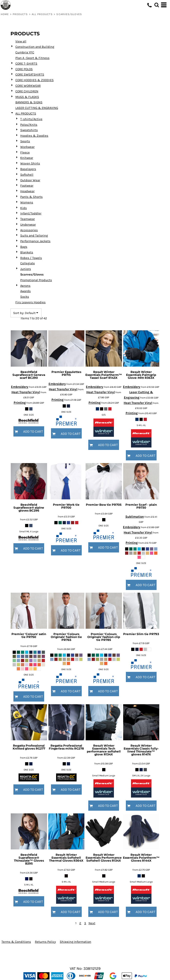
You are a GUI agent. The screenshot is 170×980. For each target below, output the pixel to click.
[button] (157, 5)
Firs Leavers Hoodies (30, 302)
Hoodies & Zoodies (34, 136)
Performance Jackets (35, 241)
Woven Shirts (30, 163)
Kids (24, 208)
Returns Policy (45, 942)
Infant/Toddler (31, 213)
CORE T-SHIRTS (26, 63)
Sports (25, 141)
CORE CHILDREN (27, 91)
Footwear (27, 186)
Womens (27, 202)
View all (21, 41)
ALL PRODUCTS (42, 14)
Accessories (29, 230)
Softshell (27, 175)
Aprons (25, 286)
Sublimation (135, 517)
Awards (25, 291)
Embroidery (20, 387)
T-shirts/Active (31, 119)
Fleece (25, 152)
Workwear (27, 147)
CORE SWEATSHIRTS (30, 74)
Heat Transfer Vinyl (26, 392)
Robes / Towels (31, 258)
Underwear (28, 224)
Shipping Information (75, 942)
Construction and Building (35, 47)
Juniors (26, 269)
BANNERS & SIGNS (29, 102)
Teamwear (28, 219)
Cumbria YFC (25, 52)
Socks (25, 297)
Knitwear (27, 158)
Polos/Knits (29, 125)
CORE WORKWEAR (28, 86)
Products (20, 14)
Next (92, 923)
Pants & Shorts (31, 197)
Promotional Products (36, 280)
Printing (20, 403)
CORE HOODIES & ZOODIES (35, 80)
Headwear (27, 191)
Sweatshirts (29, 130)
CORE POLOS (24, 69)
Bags (24, 247)
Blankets (27, 252)
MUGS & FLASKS (27, 97)
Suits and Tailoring (34, 235)
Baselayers (28, 169)
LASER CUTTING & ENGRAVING (37, 108)
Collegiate (28, 263)
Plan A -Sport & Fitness (32, 58)
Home (5, 14)
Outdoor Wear (30, 180)
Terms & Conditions (16, 942)
